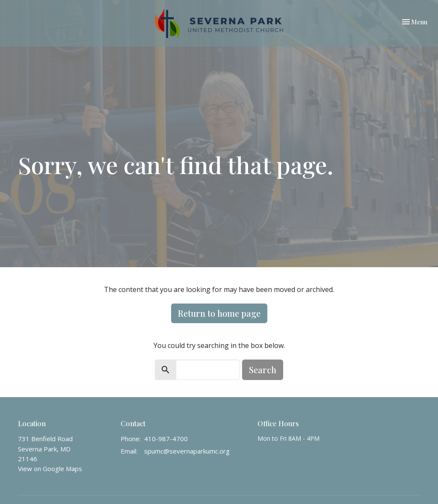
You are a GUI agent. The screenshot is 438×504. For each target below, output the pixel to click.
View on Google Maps (50, 469)
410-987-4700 (166, 439)
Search (263, 370)
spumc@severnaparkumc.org (187, 451)
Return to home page (219, 313)
